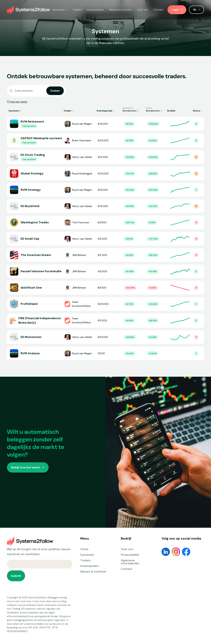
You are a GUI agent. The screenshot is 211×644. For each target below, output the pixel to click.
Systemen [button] (59, 10)
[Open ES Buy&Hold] (105, 206)
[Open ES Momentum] (105, 337)
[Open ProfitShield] (105, 304)
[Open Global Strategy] (105, 174)
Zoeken (55, 91)
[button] (196, 10)
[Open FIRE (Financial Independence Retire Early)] (105, 321)
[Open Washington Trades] (105, 222)
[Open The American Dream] (105, 255)
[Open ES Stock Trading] (105, 157)
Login (177, 10)
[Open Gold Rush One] (105, 288)
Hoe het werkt (17, 102)
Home (84, 549)
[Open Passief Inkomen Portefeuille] (105, 271)
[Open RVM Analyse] (105, 353)
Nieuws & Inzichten (120, 10)
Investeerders (96, 10)
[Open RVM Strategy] (105, 190)
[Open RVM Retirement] (105, 124)
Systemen (87, 555)
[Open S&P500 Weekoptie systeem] (105, 140)
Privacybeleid (130, 555)
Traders (77, 10)
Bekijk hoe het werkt (28, 467)
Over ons (143, 10)
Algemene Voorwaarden (130, 562)
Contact (158, 10)
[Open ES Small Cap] (105, 239)
